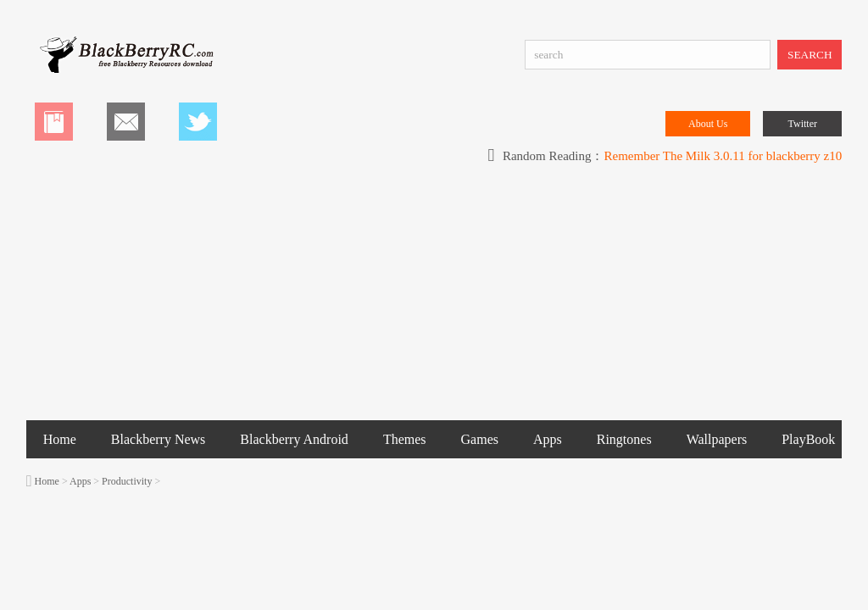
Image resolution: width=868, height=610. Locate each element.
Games (480, 439)
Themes (405, 439)
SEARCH (810, 55)
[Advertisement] (434, 293)
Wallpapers (717, 439)
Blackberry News (159, 439)
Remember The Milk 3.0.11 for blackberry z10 (723, 156)
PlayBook (808, 439)
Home (60, 439)
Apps (548, 439)
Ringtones (624, 439)
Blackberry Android (294, 439)
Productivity (127, 481)
